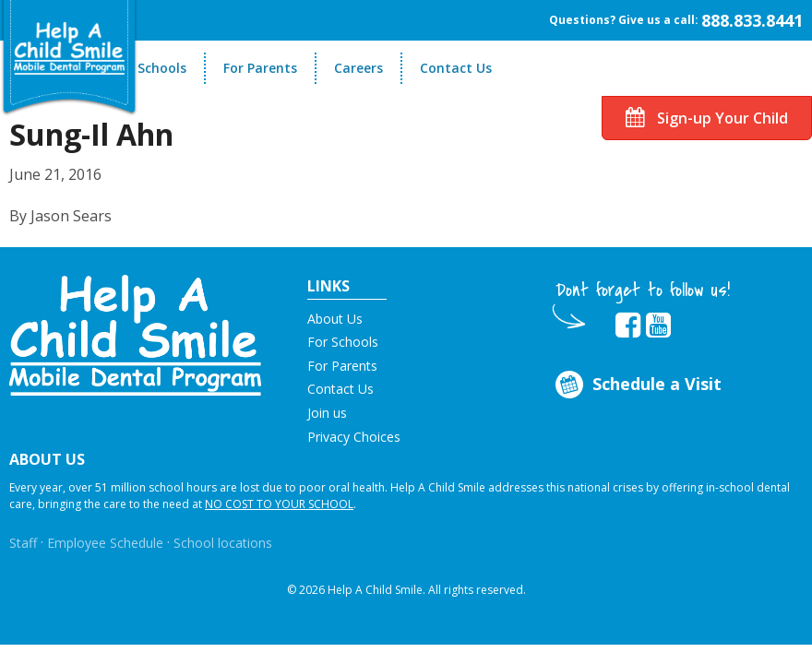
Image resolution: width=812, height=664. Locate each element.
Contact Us (456, 68)
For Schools (150, 68)
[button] (135, 334)
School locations (223, 543)
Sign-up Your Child (707, 118)
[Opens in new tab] (628, 326)
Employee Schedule (105, 543)
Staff (23, 543)
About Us (335, 319)
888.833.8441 (752, 20)
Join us (327, 413)
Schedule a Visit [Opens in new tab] (636, 385)
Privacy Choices (354, 437)
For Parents (260, 68)
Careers (358, 68)
